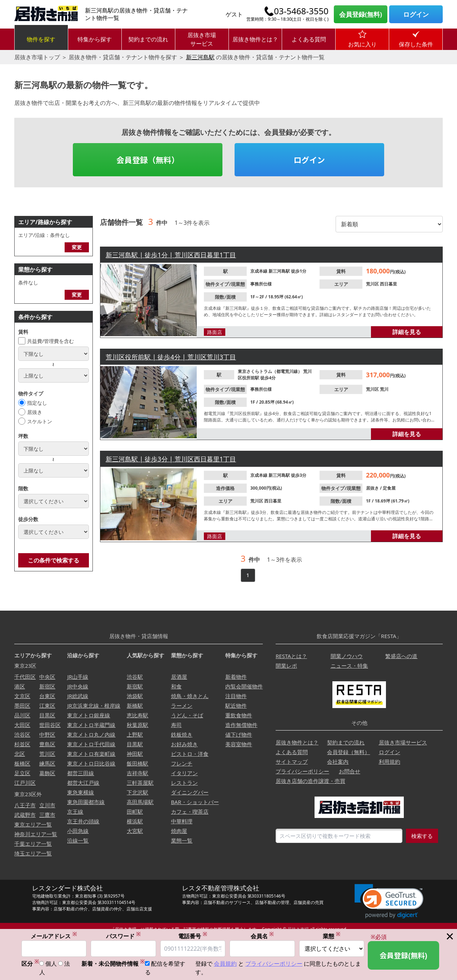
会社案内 (338, 762)
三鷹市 (47, 815)
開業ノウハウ (347, 656)
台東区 (47, 696)
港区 (20, 686)
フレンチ (182, 763)
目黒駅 (135, 744)
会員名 (262, 936)
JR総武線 (77, 696)
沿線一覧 (78, 840)
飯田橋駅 (137, 763)
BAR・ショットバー (195, 802)
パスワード (124, 936)
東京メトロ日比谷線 (91, 763)
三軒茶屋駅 (140, 783)
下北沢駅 (137, 792)
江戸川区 (25, 783)
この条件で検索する (54, 560)
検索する (422, 836)
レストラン (184, 783)
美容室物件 (239, 744)
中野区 (47, 734)
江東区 (47, 706)
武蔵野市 (25, 815)
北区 (20, 754)
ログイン (416, 14)
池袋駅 (135, 696)
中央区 (47, 677)
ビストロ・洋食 (190, 754)
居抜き (35, 412)
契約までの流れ (148, 39)
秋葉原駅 (137, 725)
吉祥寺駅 (137, 773)
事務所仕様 (261, 284)
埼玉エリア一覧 (33, 853)
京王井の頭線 (83, 821)
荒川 (384, 389)
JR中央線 (77, 686)
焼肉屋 (179, 831)
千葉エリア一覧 (33, 844)
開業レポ (286, 666)
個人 (51, 964)
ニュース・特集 (349, 666)
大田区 (22, 725)
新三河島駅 (200, 57)
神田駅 (135, 754)
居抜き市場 (298, 929)
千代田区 (25, 677)
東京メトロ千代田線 (91, 744)
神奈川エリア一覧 (36, 834)
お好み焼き (184, 744)
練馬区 (47, 763)
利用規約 (390, 762)
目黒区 (47, 715)
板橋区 (22, 763)
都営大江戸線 (83, 783)
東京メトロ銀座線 (89, 715)
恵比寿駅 (137, 715)
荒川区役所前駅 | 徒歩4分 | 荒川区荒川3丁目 (171, 357)
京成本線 (259, 271)
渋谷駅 (135, 677)
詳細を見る (407, 332)
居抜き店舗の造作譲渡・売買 (310, 781)
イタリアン (184, 773)
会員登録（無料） (148, 160)
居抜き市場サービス (202, 39)
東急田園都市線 (86, 802)
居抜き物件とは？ (255, 39)
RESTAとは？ (291, 656)
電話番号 (193, 936)
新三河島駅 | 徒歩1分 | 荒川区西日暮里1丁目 (171, 255)
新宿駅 (135, 686)
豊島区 (47, 744)
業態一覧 (182, 840)
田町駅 (135, 812)
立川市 (47, 805)
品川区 (22, 715)
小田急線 (78, 831)
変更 (77, 247)
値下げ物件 (239, 734)
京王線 (75, 812)
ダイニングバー (190, 792)
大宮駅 (135, 831)
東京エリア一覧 (33, 824)
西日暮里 (388, 284)
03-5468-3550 (301, 11)
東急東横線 (81, 792)
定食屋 (389, 488)
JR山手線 (77, 677)
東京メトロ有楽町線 (91, 754)
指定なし (37, 403)
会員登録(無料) (361, 14)
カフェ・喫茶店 (190, 812)
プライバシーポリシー (302, 771)
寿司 (176, 725)
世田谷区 (50, 725)
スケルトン (40, 421)
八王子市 (25, 805)
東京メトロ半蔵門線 (91, 725)
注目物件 (236, 696)
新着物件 (236, 677)
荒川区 (373, 284)
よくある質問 (309, 39)
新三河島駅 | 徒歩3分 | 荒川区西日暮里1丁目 (171, 459)
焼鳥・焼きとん (190, 696)
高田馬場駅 (140, 802)
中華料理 (182, 821)
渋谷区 (22, 734)
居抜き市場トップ (37, 57)
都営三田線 (81, 773)
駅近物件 (236, 706)
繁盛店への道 (401, 656)
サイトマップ (292, 762)
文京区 (22, 696)
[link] (389, 901)
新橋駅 (135, 706)
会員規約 (225, 964)
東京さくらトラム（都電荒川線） (270, 371)
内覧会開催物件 (244, 686)
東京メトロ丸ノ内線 (91, 734)
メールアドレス (54, 936)
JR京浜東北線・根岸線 (94, 706)
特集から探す (95, 39)
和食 (176, 686)
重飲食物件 (239, 715)
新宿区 (47, 686)
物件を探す (41, 39)
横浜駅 (135, 821)
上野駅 (135, 734)
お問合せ (350, 771)
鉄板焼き (182, 734)
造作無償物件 (241, 725)
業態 (332, 936)
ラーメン (182, 706)
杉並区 (22, 744)
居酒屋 (179, 677)
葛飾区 (47, 773)
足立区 (22, 773)
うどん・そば (187, 715)
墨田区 (22, 706)
